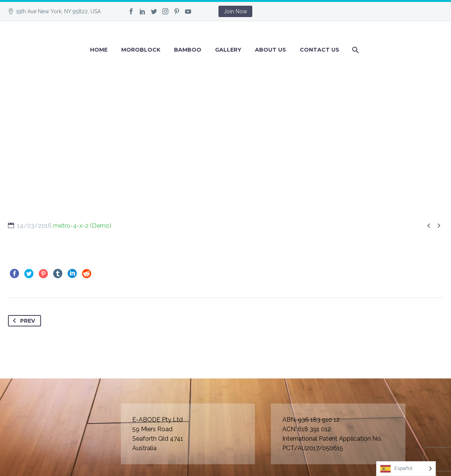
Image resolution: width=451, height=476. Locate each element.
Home (99, 50)
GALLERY (228, 50)
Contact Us (320, 50)
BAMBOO (188, 50)
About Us (271, 50)
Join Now (235, 11)
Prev (22, 321)
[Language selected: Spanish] (406, 469)
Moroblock (141, 50)
